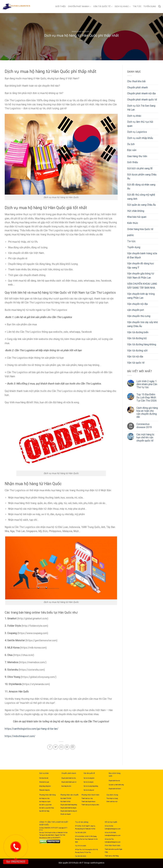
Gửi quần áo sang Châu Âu (141, 205)
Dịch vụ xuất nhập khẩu (140, 138)
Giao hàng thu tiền (137, 156)
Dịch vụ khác (123, 7)
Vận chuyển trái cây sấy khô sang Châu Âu (143, 324)
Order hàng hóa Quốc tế (81, 32)
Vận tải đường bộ (137, 338)
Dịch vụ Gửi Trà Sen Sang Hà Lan (141, 108)
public (130, 235)
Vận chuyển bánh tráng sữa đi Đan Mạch (142, 255)
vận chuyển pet (136, 310)
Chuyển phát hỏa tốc (114, 781)
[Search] (159, 6)
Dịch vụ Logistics (137, 132)
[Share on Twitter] (56, 747)
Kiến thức (133, 223)
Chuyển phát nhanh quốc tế (142, 100)
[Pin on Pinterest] (67, 747)
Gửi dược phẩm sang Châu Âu (142, 177)
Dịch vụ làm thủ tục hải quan (140, 124)
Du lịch (131, 144)
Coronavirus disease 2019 (144, 426)
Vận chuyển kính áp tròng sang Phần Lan (141, 296)
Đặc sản (132, 150)
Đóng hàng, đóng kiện (45, 786)
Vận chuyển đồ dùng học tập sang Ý (141, 266)
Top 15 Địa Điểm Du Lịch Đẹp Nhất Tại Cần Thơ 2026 (147, 397)
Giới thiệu (61, 6)
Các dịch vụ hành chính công (116, 785)
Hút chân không (136, 211)
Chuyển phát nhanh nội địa (141, 93)
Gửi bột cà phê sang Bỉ (140, 168)
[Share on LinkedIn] (73, 747)
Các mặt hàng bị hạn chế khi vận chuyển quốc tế (145, 437)
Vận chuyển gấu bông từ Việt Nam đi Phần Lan (141, 276)
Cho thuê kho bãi (136, 81)
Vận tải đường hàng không (142, 344)
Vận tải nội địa (135, 357)
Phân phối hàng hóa (44, 790)
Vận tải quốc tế (103, 7)
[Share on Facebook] (50, 747)
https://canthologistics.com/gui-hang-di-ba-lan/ (31, 729)
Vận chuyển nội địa (137, 304)
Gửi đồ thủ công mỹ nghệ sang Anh (141, 197)
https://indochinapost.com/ (20, 736)
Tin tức (137, 6)
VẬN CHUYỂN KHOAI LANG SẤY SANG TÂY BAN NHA (142, 286)
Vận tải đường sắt (137, 351)
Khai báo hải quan (137, 217)
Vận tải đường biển (138, 332)
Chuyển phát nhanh (80, 7)
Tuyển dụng (150, 6)
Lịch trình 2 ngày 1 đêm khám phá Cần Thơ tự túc (147, 384)
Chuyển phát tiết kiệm (115, 789)
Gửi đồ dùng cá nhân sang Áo (141, 187)
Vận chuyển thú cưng (139, 316)
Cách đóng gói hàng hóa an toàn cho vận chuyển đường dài (147, 412)
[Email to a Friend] (61, 747)
